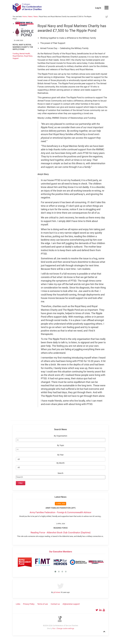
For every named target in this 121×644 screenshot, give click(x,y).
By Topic (61, 445)
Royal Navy (28, 56)
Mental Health (25, 54)
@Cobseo (57, 592)
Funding (16, 54)
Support (16, 58)
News (30, 17)
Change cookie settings (65, 628)
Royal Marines (18, 56)
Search (60, 473)
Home (25, 17)
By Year (60, 455)
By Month (61, 463)
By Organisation (61, 436)
